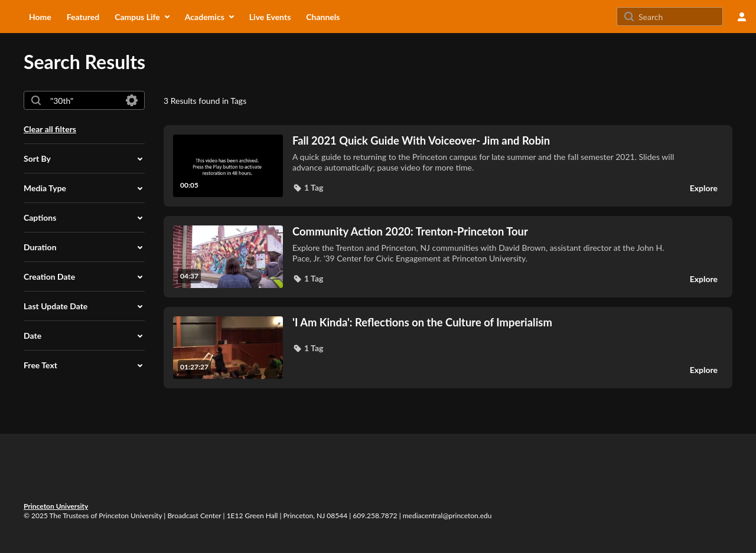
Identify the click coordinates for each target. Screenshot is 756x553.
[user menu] (742, 17)
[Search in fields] (132, 100)
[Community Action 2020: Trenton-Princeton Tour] (483, 231)
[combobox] (84, 100)
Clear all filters (50, 129)
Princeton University (56, 506)
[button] (84, 159)
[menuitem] (40, 17)
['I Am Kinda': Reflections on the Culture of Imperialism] (483, 322)
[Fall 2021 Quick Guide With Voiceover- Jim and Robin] (483, 140)
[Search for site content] (679, 17)
